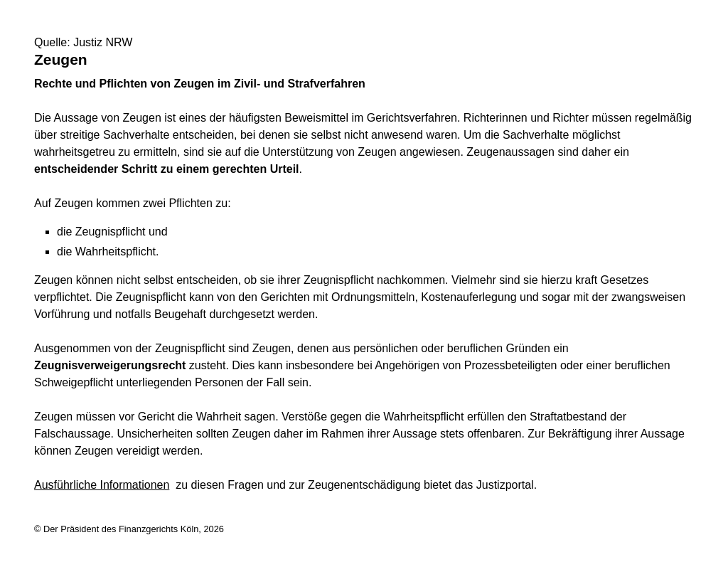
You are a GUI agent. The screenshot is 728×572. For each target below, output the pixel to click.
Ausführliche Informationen (102, 485)
